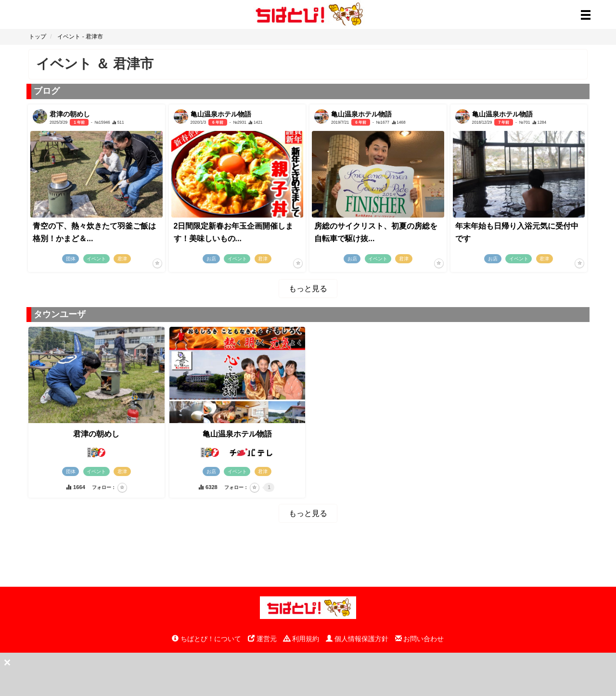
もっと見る (308, 289)
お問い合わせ (420, 639)
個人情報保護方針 (357, 639)
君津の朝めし (96, 434)
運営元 (262, 639)
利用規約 (301, 639)
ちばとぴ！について (206, 639)
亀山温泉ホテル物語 (237, 434)
